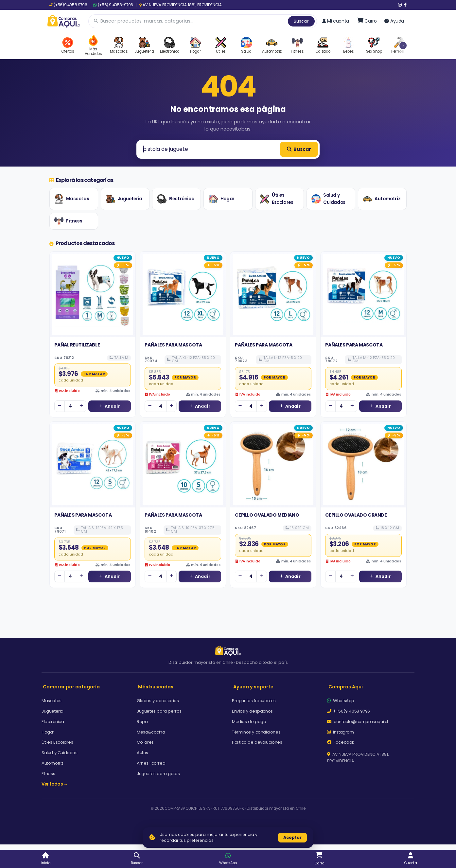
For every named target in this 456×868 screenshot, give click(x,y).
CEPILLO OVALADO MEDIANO (267, 515)
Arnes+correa (151, 763)
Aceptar (292, 837)
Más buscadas (156, 687)
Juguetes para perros (159, 711)
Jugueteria (124, 199)
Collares (145, 742)
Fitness (68, 221)
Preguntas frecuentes (254, 701)
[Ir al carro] (367, 21)
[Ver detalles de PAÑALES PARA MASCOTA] (183, 294)
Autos (142, 753)
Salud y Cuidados (328, 199)
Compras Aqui (346, 687)
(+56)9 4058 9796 (68, 5)
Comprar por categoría (71, 687)
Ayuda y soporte (253, 687)
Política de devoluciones (257, 742)
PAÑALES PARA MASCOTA (173, 345)
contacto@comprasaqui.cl (358, 722)
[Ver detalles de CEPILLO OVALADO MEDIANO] (273, 465)
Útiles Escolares (277, 199)
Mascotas (72, 199)
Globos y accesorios (158, 701)
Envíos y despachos (252, 711)
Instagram (341, 732)
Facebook (341, 742)
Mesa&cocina (151, 732)
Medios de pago (249, 722)
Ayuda (394, 21)
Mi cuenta (336, 21)
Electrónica (176, 199)
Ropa (142, 722)
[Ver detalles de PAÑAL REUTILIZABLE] (93, 294)
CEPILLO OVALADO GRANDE (356, 515)
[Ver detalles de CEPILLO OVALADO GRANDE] (363, 465)
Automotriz (382, 199)
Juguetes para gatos (158, 774)
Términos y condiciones (256, 732)
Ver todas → (55, 784)
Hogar (222, 199)
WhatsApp (341, 701)
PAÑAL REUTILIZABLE (77, 345)
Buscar (301, 21)
